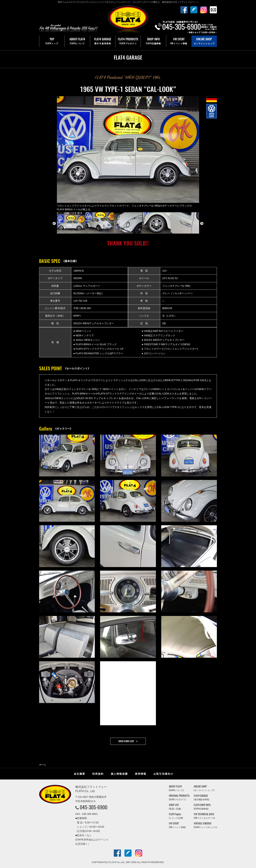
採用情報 (141, 774)
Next (202, 224)
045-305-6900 (94, 807)
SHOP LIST (175, 807)
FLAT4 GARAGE (103, 41)
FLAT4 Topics (176, 816)
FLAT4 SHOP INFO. (202, 807)
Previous (54, 224)
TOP (52, 41)
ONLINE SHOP (204, 41)
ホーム (43, 765)
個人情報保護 (119, 774)
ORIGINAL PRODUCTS (179, 797)
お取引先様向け (163, 774)
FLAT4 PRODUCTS (128, 41)
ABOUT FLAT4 (77, 41)
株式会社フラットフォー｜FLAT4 (128, 20)
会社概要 (79, 774)
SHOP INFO (153, 41)
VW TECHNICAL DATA (204, 816)
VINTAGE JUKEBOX (205, 825)
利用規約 (98, 774)
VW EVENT (179, 41)
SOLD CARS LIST (126, 741)
